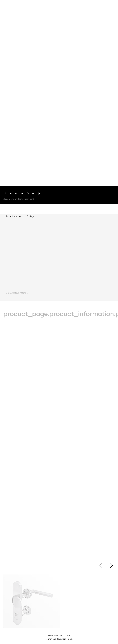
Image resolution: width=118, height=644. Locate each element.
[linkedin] (22, 194)
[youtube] (16, 194)
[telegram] (39, 194)
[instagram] (28, 194)
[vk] (33, 194)
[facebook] (5, 194)
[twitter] (11, 194)
